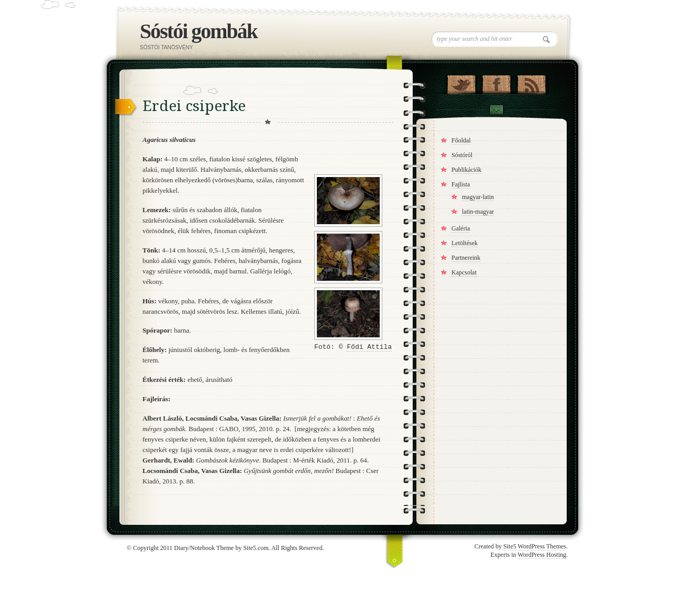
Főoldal (461, 140)
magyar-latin (478, 197)
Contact (496, 111)
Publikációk (466, 170)
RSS (531, 82)
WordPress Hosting (542, 555)
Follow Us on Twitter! (461, 82)
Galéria (461, 228)
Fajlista (461, 184)
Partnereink (466, 258)
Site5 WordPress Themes (535, 546)
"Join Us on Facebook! (496, 82)
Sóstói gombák (198, 31)
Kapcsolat (464, 272)
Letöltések (465, 243)
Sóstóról (462, 155)
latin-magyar (478, 212)
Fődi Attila (369, 347)
